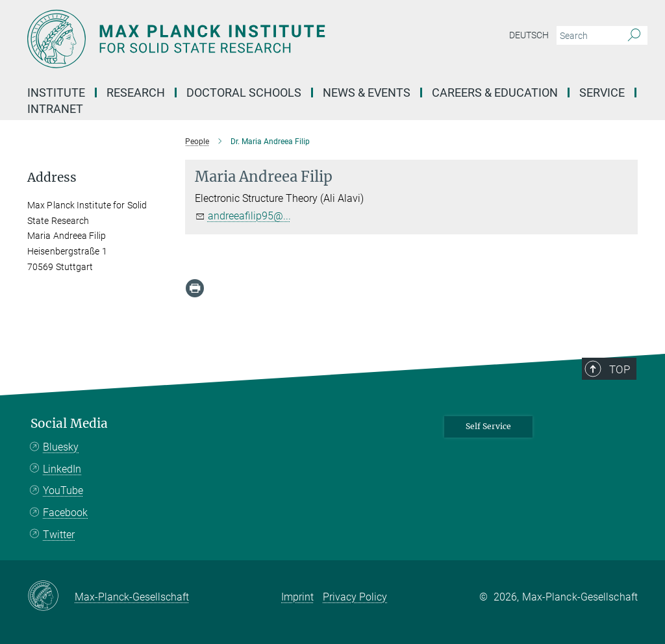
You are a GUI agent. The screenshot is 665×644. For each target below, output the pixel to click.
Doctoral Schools (244, 93)
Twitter (59, 535)
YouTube (63, 490)
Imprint (297, 597)
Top (620, 369)
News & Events (367, 93)
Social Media (69, 424)
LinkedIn (62, 469)
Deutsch (529, 35)
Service (602, 93)
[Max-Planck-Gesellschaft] (51, 597)
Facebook (65, 513)
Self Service (488, 426)
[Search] (634, 36)
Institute (56, 93)
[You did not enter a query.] (587, 36)
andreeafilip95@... (249, 216)
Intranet (55, 109)
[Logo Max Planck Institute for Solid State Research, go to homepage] (271, 39)
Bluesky (61, 447)
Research (136, 93)
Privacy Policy (355, 597)
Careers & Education (495, 93)
